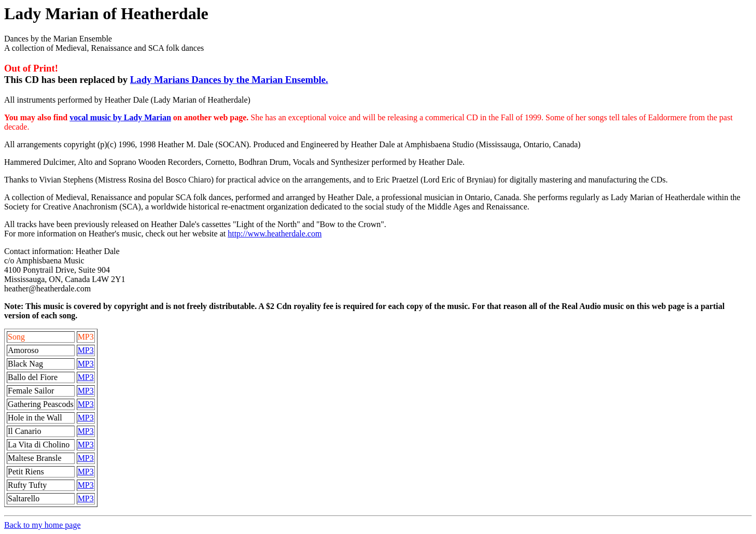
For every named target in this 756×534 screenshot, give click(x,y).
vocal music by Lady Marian (120, 117)
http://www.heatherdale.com (275, 234)
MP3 (86, 350)
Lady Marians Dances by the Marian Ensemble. (229, 80)
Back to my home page (43, 525)
